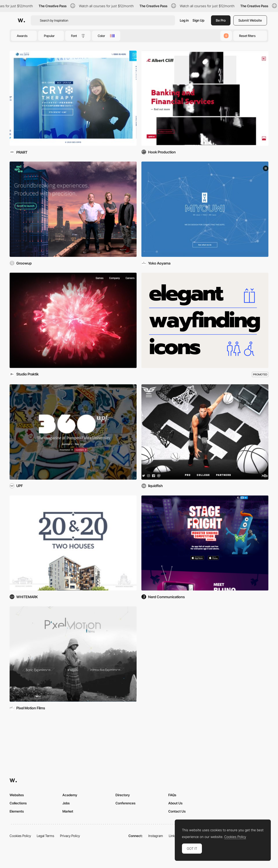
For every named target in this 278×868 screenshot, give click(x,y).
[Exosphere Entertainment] (73, 209)
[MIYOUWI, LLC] (205, 209)
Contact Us (177, 811)
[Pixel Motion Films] (73, 654)
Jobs (66, 803)
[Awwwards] (21, 20)
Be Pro (221, 20)
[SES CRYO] (73, 98)
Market (68, 811)
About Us (175, 803)
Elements (17, 811)
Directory (123, 795)
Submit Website (250, 20)
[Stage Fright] (205, 543)
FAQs (172, 795)
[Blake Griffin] (205, 432)
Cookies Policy (20, 836)
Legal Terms (45, 836)
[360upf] (73, 432)
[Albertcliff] (205, 98)
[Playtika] (73, 320)
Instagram (156, 836)
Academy (70, 795)
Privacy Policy (70, 836)
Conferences (125, 803)
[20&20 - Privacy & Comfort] (73, 543)
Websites (17, 795)
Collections (18, 803)
